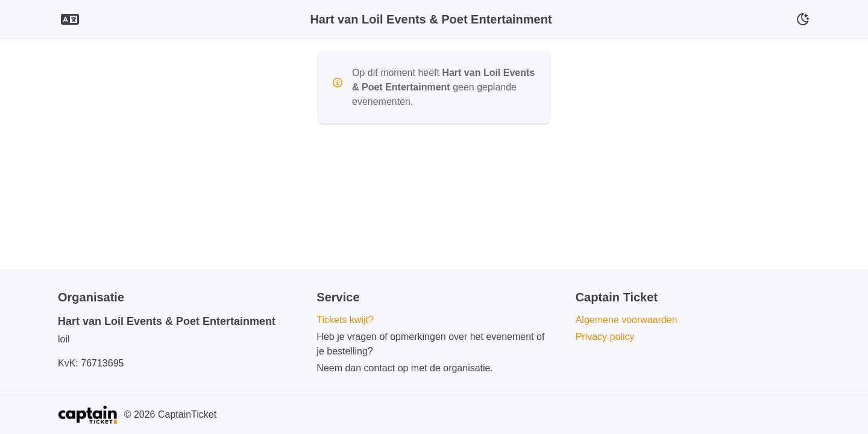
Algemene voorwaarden (627, 320)
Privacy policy (605, 337)
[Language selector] (70, 20)
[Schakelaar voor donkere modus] (803, 19)
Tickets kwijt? (345, 320)
